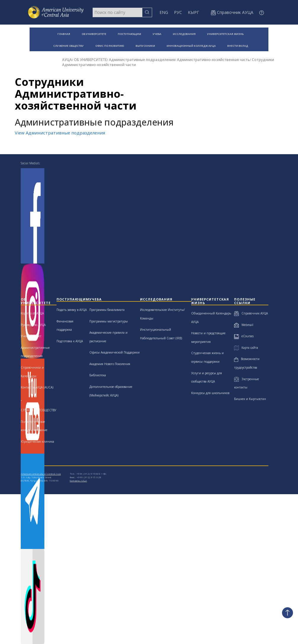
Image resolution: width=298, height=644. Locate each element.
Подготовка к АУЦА (70, 341)
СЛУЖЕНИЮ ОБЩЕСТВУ (38, 410)
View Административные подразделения (60, 133)
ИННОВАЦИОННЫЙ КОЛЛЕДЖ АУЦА (191, 46)
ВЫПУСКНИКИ (145, 46)
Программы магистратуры (109, 321)
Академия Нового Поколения (110, 364)
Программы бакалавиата (107, 310)
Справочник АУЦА (251, 313)
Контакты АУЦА (79, 480)
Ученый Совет (31, 336)
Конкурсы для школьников (210, 393)
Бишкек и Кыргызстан (250, 399)
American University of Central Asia (41, 474)
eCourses (244, 336)
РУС (178, 12)
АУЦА (67, 60)
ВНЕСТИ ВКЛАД (238, 46)
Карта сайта (246, 348)
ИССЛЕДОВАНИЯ (184, 34)
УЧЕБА (157, 34)
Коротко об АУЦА (32, 313)
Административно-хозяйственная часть (213, 60)
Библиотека (98, 375)
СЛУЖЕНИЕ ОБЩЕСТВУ (69, 46)
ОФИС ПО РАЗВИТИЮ (110, 46)
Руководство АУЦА (33, 325)
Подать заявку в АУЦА (72, 310)
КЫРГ (194, 12)
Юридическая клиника (37, 441)
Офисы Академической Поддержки (115, 352)
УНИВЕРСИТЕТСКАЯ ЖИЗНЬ (225, 34)
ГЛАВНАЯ (64, 34)
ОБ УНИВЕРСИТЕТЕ (94, 34)
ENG (164, 12)
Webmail (244, 325)
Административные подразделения (142, 60)
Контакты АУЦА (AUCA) (37, 387)
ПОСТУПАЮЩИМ (129, 34)
